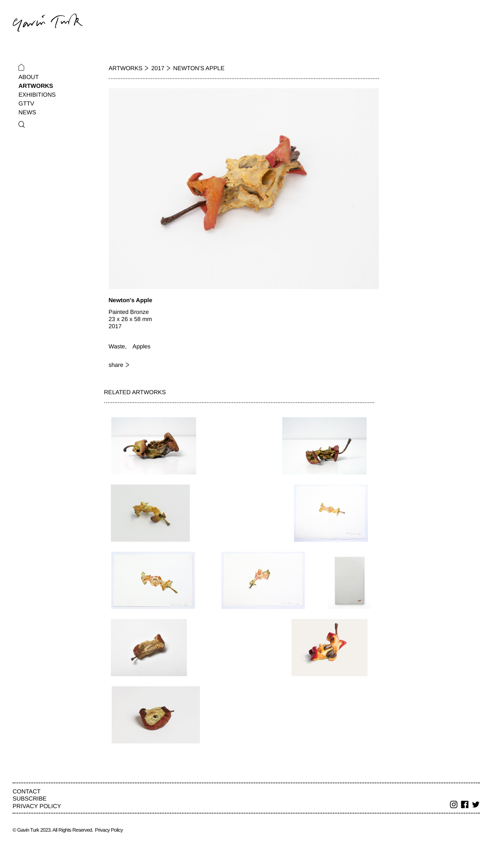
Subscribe (30, 798)
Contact (27, 791)
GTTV (26, 103)
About (29, 77)
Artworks (36, 86)
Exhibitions (37, 95)
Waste (117, 346)
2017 (158, 68)
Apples (142, 346)
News (27, 112)
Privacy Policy (37, 806)
